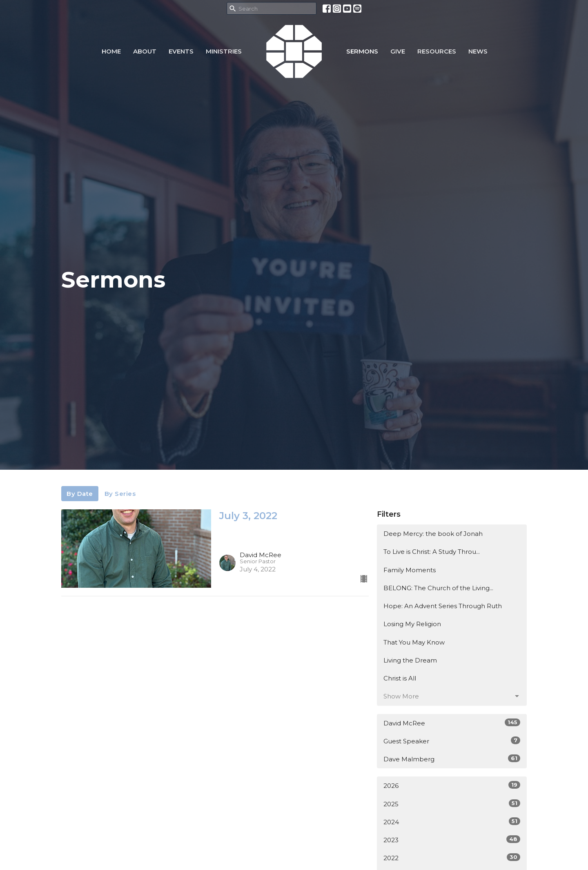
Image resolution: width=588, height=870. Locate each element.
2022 (452, 858)
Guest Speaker (452, 741)
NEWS (478, 51)
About (145, 51)
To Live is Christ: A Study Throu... (432, 552)
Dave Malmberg (452, 759)
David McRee (452, 723)
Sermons (362, 51)
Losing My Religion (412, 624)
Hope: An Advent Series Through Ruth (443, 606)
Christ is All (400, 678)
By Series (120, 494)
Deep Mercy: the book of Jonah (433, 534)
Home (111, 51)
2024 (452, 822)
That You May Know (414, 642)
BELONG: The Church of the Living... (438, 588)
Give (398, 51)
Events (181, 51)
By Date (80, 494)
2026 (452, 785)
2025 (452, 804)
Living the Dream (410, 660)
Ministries (224, 51)
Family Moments (410, 570)
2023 (452, 840)
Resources (437, 51)
